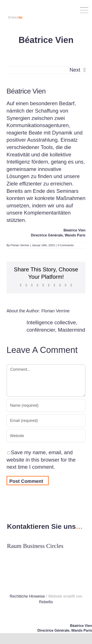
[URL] (46, 436)
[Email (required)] (46, 421)
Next (75, 70)
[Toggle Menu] (81, 10)
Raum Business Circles (35, 546)
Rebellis (46, 602)
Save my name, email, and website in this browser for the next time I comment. (41, 460)
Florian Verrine (20, 245)
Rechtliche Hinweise (27, 596)
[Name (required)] (46, 405)
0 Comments (66, 245)
